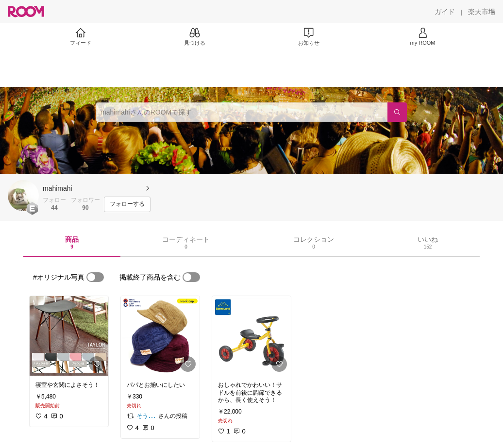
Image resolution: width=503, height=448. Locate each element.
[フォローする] (127, 204)
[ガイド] (445, 12)
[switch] (95, 277)
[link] (69, 336)
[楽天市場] (482, 12)
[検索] (397, 112)
